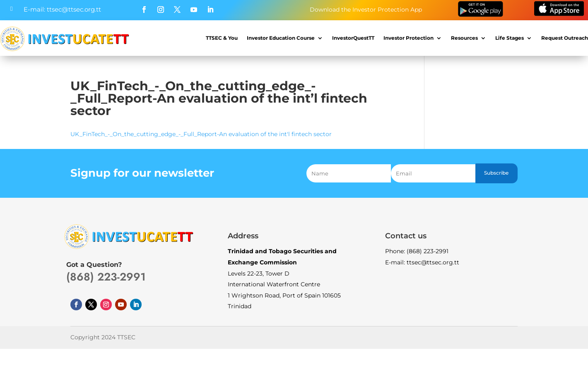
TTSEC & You (222, 38)
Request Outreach (565, 38)
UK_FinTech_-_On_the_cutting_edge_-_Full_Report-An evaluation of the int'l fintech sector (201, 134)
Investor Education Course (281, 38)
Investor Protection (408, 38)
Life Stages (510, 38)
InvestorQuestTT (353, 38)
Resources (464, 38)
